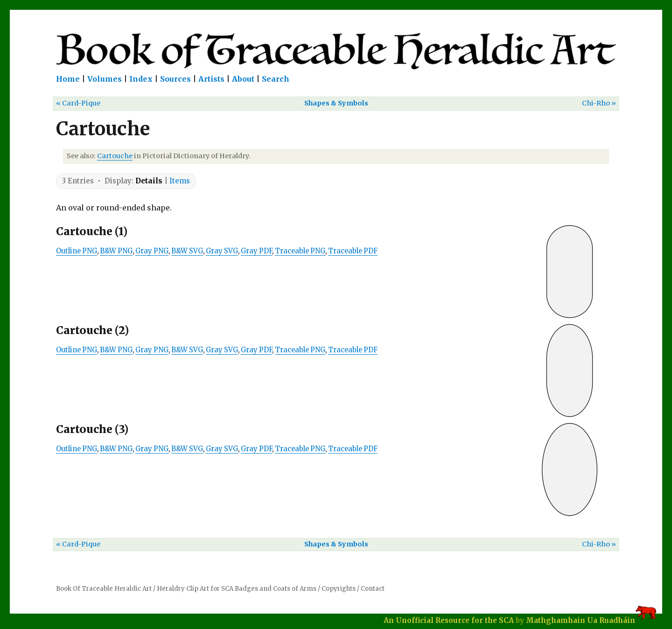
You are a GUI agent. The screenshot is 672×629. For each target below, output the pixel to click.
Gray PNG (152, 251)
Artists (211, 79)
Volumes (105, 79)
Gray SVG (222, 251)
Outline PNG (77, 251)
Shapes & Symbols (336, 103)
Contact (373, 589)
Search (276, 79)
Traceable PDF (353, 251)
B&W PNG (116, 251)
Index (141, 79)
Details (149, 181)
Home (68, 79)
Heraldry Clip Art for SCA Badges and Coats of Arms (237, 589)
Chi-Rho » (599, 103)
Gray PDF (256, 251)
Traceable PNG (300, 251)
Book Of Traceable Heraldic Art (104, 589)
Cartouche (115, 156)
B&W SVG (187, 251)
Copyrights (339, 589)
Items (180, 181)
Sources (175, 79)
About (243, 79)
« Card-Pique (78, 103)
